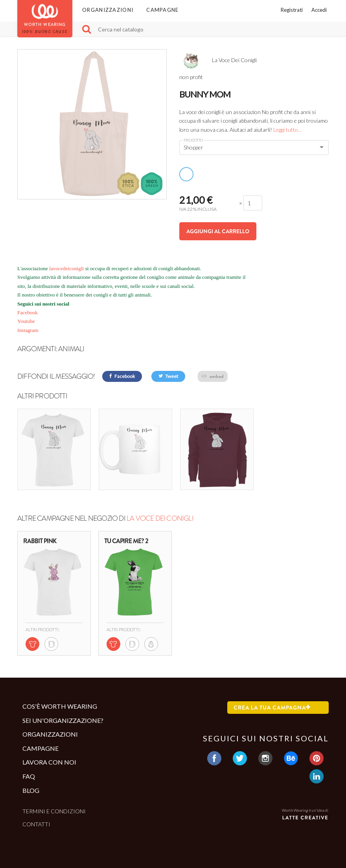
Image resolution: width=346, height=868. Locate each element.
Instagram (28, 330)
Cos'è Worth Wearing (60, 706)
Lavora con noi (49, 762)
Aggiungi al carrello (218, 231)
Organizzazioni (108, 10)
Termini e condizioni (54, 811)
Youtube (26, 321)
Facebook (28, 312)
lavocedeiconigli (66, 268)
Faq (29, 776)
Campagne (162, 10)
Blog (31, 790)
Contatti (36, 824)
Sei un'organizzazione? (63, 720)
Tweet (168, 376)
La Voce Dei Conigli (160, 518)
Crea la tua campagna (272, 708)
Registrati (292, 10)
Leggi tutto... (287, 130)
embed (213, 376)
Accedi (319, 10)
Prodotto (193, 140)
